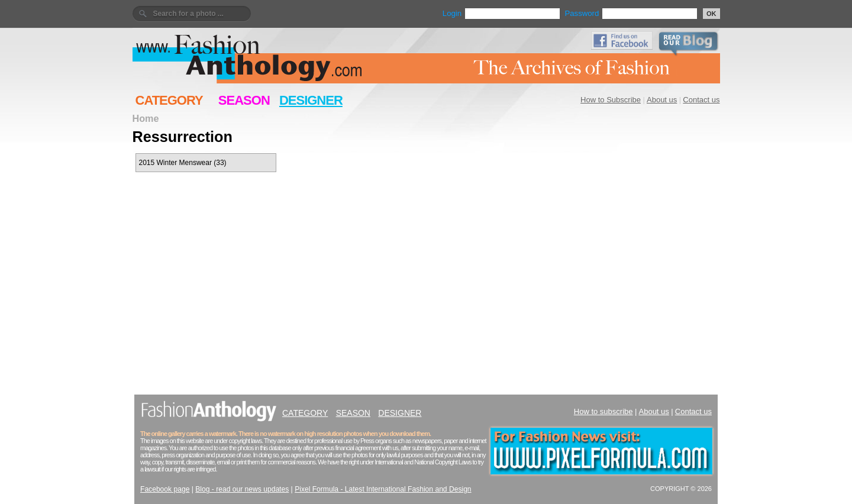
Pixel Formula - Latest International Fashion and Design (383, 489)
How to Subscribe (611, 100)
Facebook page (165, 489)
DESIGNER (311, 100)
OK (711, 14)
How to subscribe (603, 411)
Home (146, 118)
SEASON (244, 100)
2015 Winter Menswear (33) (183, 163)
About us (662, 100)
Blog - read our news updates (242, 489)
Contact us (701, 100)
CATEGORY (169, 100)
